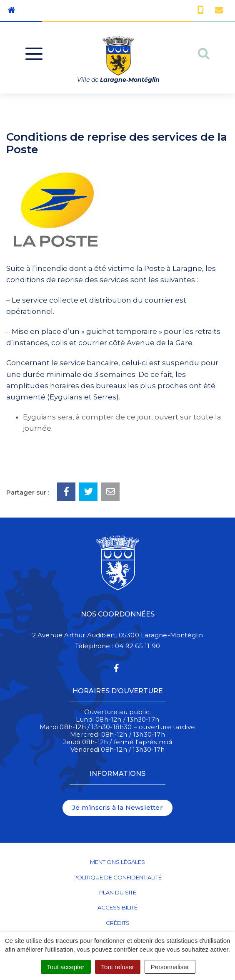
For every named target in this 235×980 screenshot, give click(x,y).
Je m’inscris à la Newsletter (117, 807)
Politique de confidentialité (117, 877)
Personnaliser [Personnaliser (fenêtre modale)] (170, 967)
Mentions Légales (117, 862)
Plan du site (118, 892)
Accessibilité (117, 907)
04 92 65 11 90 (137, 646)
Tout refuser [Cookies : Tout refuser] (118, 967)
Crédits (118, 923)
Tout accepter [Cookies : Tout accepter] (66, 967)
